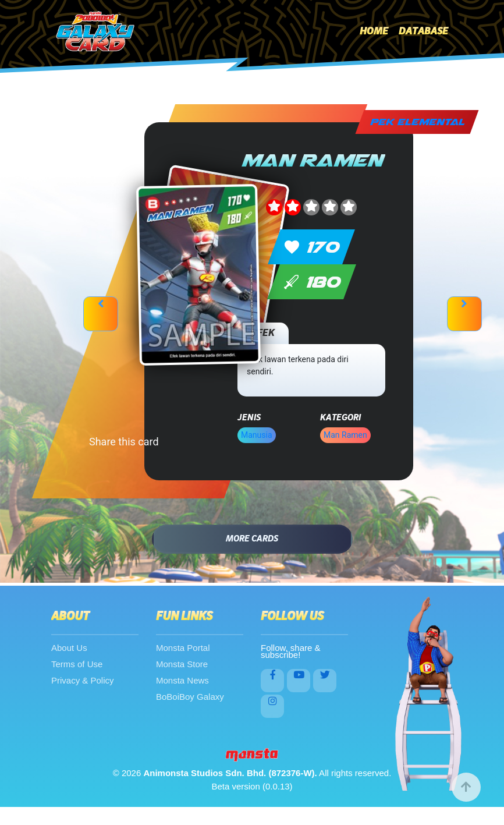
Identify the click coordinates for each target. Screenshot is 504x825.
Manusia (257, 435)
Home (374, 31)
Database (423, 31)
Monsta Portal (183, 648)
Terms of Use (77, 664)
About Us (69, 648)
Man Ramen (345, 435)
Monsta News (182, 680)
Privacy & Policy (83, 680)
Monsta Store (182, 664)
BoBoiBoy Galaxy (190, 697)
